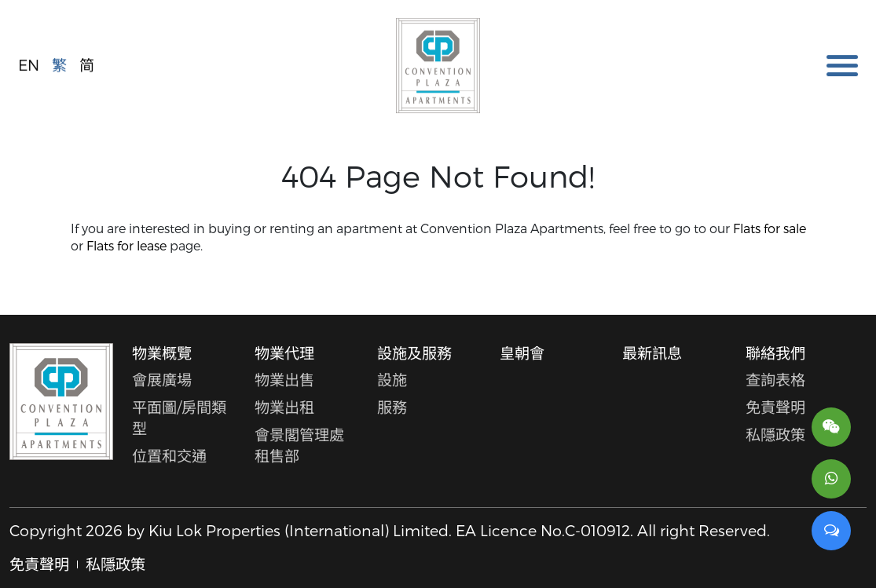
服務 (392, 407)
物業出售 (284, 380)
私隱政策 (775, 435)
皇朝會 (522, 353)
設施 (392, 380)
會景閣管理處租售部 (299, 445)
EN (29, 64)
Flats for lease (126, 245)
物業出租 (284, 407)
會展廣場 (162, 380)
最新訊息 (652, 353)
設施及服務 (414, 353)
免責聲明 (775, 407)
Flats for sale (770, 228)
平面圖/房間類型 (179, 418)
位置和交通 (169, 456)
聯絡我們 (775, 353)
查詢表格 (775, 380)
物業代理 (284, 353)
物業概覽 (162, 353)
